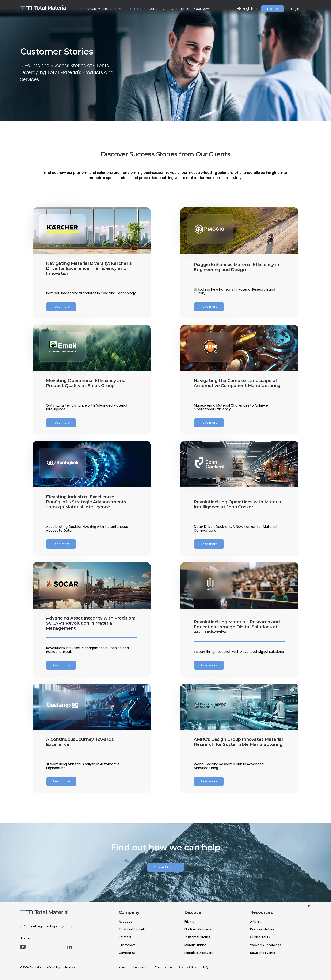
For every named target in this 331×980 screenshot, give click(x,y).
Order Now (201, 9)
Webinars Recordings (266, 945)
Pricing (189, 921)
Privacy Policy (187, 967)
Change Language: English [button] (42, 926)
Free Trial (272, 9)
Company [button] (157, 9)
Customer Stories (197, 937)
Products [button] (111, 9)
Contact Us (181, 9)
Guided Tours (260, 937)
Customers (127, 945)
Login (295, 9)
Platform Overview (198, 929)
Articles (256, 921)
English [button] (246, 9)
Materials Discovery (199, 953)
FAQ (205, 967)
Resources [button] (133, 9)
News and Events (262, 953)
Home (123, 967)
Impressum (141, 967)
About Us (125, 921)
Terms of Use (163, 967)
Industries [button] (89, 9)
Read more (61, 307)
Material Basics (195, 945)
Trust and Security (132, 929)
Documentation (262, 929)
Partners (125, 937)
